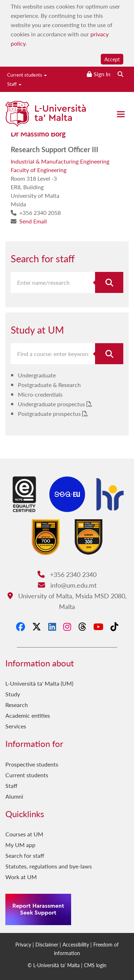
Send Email (33, 221)
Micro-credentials (40, 394)
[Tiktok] (114, 626)
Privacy (23, 944)
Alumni (14, 796)
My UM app (20, 845)
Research (17, 705)
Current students (27, 75)
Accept (112, 59)
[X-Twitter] (37, 626)
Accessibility (76, 944)
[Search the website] (120, 74)
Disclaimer (47, 944)
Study (13, 694)
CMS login (95, 965)
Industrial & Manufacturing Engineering (60, 161)
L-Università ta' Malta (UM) (39, 683)
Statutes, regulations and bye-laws (49, 866)
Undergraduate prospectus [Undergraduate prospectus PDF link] (52, 404)
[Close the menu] (121, 114)
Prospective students (32, 764)
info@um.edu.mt (67, 585)
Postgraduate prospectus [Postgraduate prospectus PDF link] (50, 414)
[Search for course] (109, 354)
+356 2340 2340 (67, 574)
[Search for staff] (109, 282)
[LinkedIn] (52, 626)
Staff (14, 84)
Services (16, 726)
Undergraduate (37, 375)
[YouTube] (98, 626)
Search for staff (25, 855)
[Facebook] (21, 626)
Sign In (102, 74)
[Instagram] (67, 626)
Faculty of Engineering (39, 170)
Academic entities (28, 715)
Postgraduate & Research (49, 385)
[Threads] (82, 626)
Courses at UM (24, 834)
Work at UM (21, 877)
